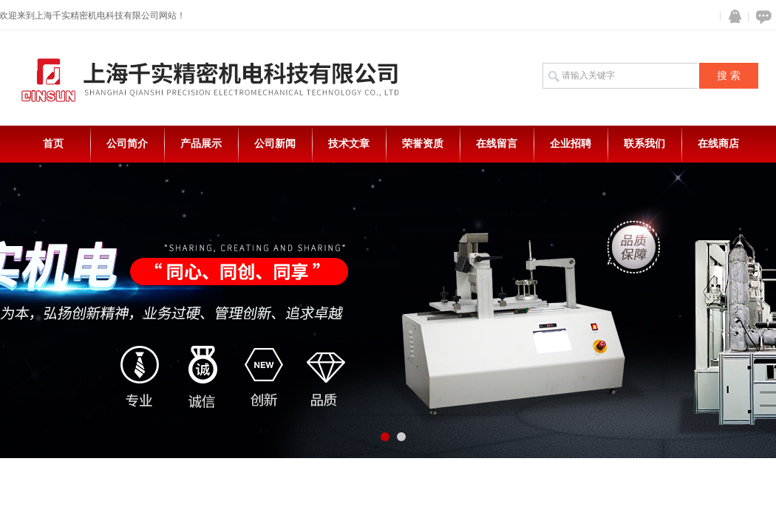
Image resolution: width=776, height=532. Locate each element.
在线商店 (718, 144)
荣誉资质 (423, 144)
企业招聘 (571, 144)
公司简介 (127, 144)
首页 (53, 144)
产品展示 (201, 144)
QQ (732, 17)
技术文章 (349, 144)
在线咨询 (761, 17)
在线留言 (497, 144)
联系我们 (644, 144)
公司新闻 (275, 144)
